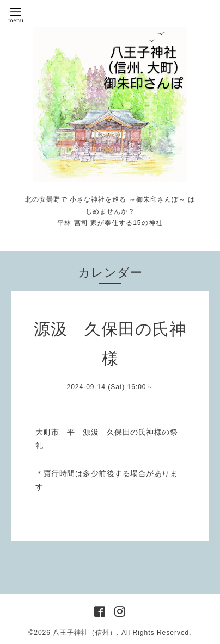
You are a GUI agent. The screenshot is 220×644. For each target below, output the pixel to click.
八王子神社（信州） (85, 633)
